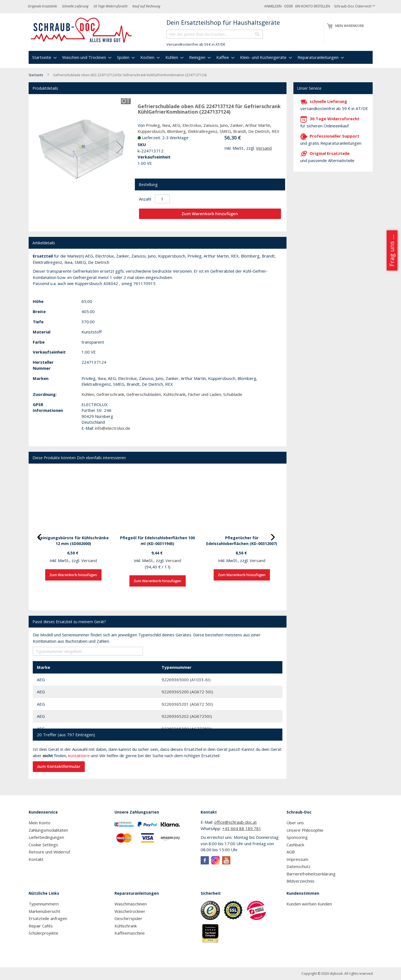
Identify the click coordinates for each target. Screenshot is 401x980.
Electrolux (192, 125)
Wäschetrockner (130, 911)
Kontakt (36, 859)
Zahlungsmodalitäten (48, 830)
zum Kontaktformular (59, 766)
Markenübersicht (44, 911)
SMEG (225, 131)
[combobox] (215, 34)
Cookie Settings (43, 845)
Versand (264, 148)
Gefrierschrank (110, 394)
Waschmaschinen (131, 904)
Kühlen (88, 394)
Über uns (295, 823)
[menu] (201, 57)
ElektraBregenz (203, 131)
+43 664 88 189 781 (242, 828)
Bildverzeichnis (301, 881)
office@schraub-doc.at (235, 822)
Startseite (36, 75)
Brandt (240, 131)
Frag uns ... (392, 250)
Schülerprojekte (43, 933)
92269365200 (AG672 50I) (187, 692)
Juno (224, 125)
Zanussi (211, 125)
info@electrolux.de (113, 428)
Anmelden (273, 6)
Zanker (237, 125)
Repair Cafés (41, 926)
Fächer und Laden (204, 394)
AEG (176, 125)
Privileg (153, 125)
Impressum (297, 859)
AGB (291, 852)
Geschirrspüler (128, 918)
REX (275, 131)
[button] (355, 6)
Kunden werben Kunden (309, 904)
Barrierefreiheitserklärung (311, 874)
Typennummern (44, 904)
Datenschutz (298, 866)
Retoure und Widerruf (49, 852)
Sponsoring (297, 837)
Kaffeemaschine (130, 933)
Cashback (295, 845)
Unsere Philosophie (305, 830)
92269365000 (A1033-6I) (186, 680)
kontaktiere (79, 755)
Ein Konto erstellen (313, 6)
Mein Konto (39, 823)
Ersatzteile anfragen (48, 918)
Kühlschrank (174, 394)
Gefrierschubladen (144, 394)
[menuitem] (44, 57)
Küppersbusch (151, 131)
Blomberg (176, 131)
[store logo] (82, 30)
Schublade (233, 394)
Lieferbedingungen (46, 837)
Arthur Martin (258, 125)
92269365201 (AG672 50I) (187, 704)
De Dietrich (259, 131)
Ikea (166, 125)
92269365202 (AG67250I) (187, 716)
